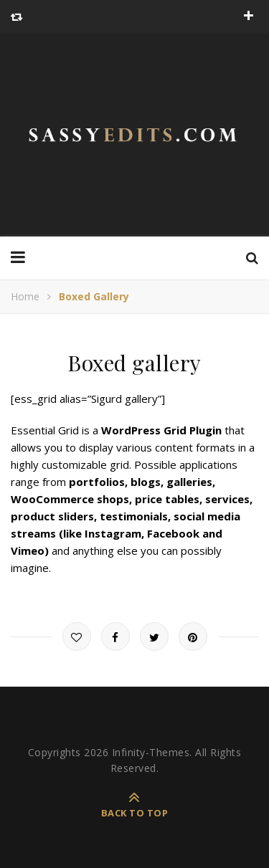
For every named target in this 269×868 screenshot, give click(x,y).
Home (25, 296)
